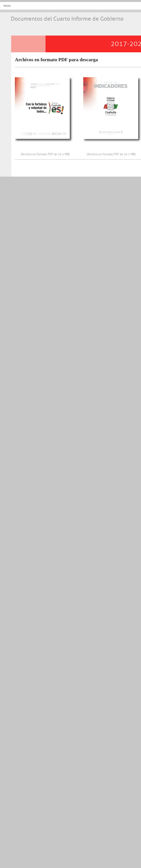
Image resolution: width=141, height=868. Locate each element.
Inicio (7, 6)
